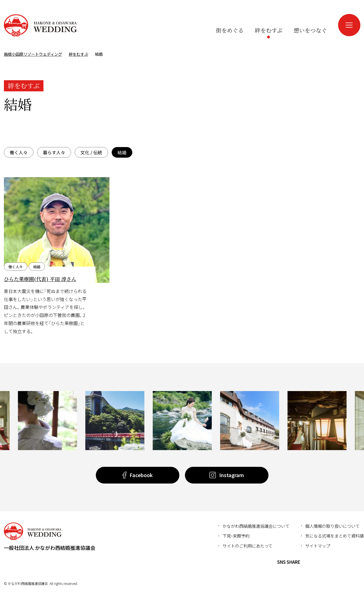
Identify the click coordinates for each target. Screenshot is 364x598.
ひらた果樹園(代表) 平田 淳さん (40, 279)
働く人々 (19, 152)
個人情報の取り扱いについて (332, 526)
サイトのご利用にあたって (247, 546)
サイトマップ (318, 546)
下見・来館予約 (236, 536)
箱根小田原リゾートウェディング (40, 25)
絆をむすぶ (79, 54)
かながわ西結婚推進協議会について (256, 526)
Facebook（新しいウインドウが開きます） (314, 19)
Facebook (307, 562)
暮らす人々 (54, 152)
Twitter (318, 562)
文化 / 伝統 (91, 152)
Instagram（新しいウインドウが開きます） (324, 19)
